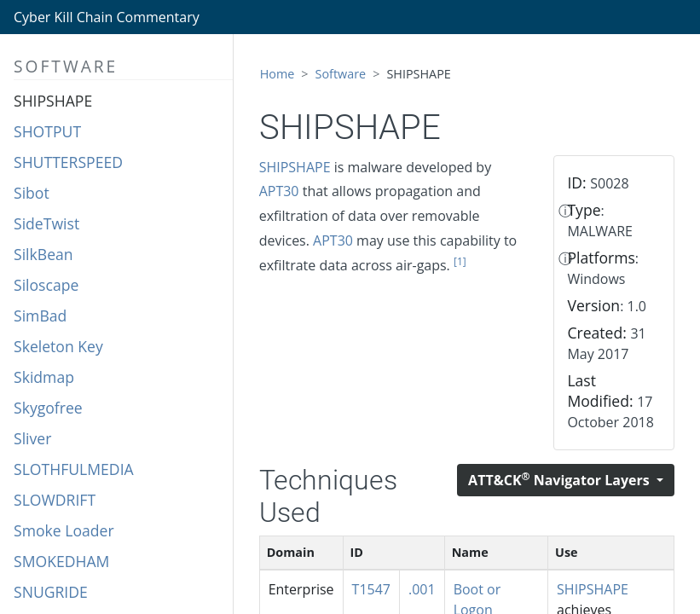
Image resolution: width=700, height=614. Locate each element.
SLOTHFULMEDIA (74, 469)
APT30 (279, 191)
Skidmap (44, 377)
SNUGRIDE (51, 592)
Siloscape (46, 285)
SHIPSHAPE (53, 101)
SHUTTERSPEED (68, 162)
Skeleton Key (58, 346)
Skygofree (48, 408)
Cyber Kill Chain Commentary (107, 17)
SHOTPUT (47, 131)
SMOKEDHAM (61, 561)
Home (278, 74)
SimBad (40, 316)
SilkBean (43, 254)
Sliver (32, 438)
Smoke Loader (64, 530)
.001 (422, 589)
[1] (460, 261)
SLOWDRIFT (55, 500)
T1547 (371, 589)
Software (341, 74)
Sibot (32, 193)
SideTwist (46, 223)
